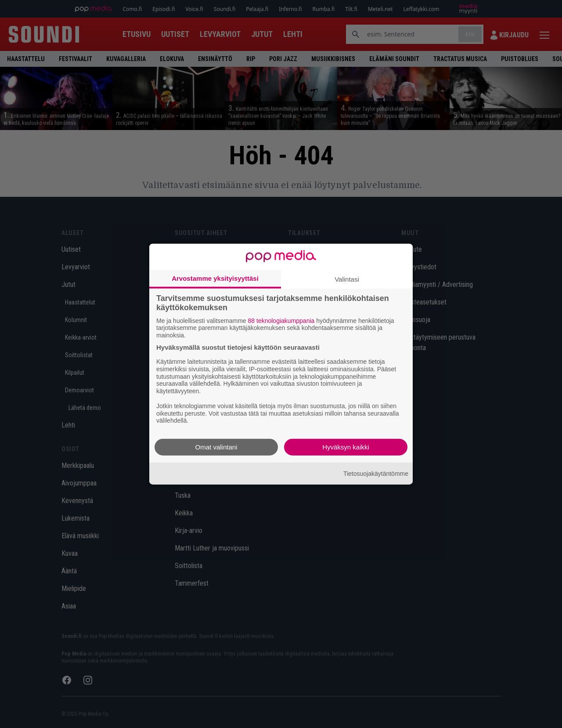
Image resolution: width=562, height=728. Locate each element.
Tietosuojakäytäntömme (376, 473)
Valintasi (347, 279)
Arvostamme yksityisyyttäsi (215, 278)
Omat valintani (216, 447)
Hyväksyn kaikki (346, 447)
